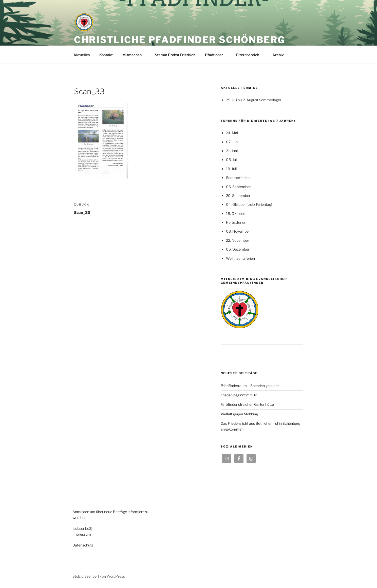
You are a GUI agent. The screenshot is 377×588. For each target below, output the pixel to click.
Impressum (82, 534)
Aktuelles (82, 55)
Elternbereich (250, 55)
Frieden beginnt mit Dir (239, 395)
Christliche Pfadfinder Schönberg (180, 40)
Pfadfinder (216, 55)
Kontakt (106, 55)
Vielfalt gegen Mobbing (239, 414)
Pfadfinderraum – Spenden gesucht (250, 386)
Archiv (280, 55)
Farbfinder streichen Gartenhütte (247, 404)
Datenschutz (83, 545)
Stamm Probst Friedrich (175, 55)
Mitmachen (134, 55)
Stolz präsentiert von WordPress (99, 576)
